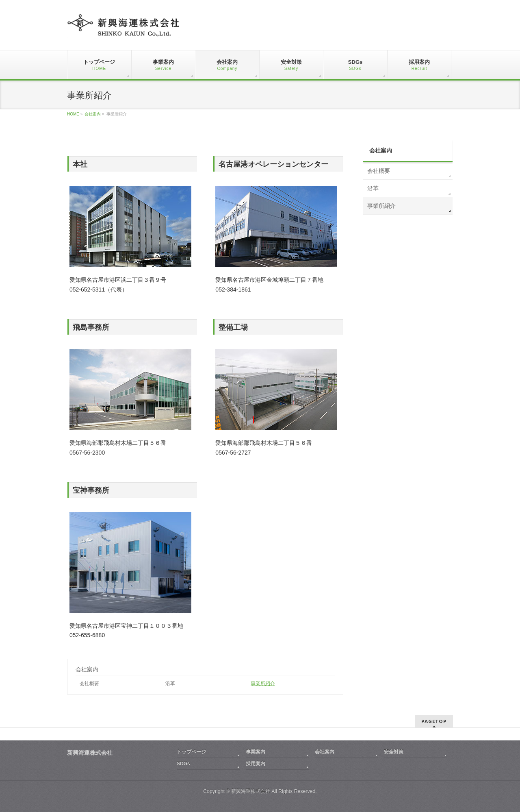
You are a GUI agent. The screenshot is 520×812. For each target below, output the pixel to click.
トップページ (191, 752)
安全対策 (394, 752)
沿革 (170, 684)
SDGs (183, 764)
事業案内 (256, 752)
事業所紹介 (263, 684)
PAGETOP (434, 721)
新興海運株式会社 (251, 791)
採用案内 (256, 764)
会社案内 (87, 669)
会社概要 (89, 684)
